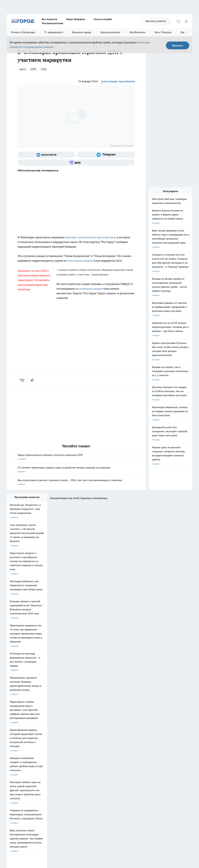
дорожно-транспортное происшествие (90, 237)
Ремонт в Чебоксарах (23, 32)
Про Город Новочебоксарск (19, 743)
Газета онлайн (103, 19)
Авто (23, 69)
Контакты (89, 765)
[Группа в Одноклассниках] (150, 748)
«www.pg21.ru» (28, 779)
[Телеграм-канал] (106, 155)
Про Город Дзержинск (16, 754)
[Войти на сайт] (186, 21)
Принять (178, 45)
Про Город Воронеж (95, 743)
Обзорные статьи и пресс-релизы (100, 769)
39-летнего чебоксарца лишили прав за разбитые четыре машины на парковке (76, 470)
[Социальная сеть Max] (76, 163)
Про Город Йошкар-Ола (70, 743)
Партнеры (89, 773)
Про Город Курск (41, 747)
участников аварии (80, 261)
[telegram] (33, 380)
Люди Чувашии (75, 19)
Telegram (10, 765)
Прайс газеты (13, 773)
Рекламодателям (53, 23)
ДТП (33, 69)
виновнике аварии (90, 289)
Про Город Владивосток (44, 754)
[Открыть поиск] (178, 21)
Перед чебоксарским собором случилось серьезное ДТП (76, 457)
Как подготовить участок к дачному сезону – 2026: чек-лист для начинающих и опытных (76, 482)
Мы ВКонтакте (138, 32)
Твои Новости (39, 743)
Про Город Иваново (122, 743)
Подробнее (103, 818)
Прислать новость (156, 21)
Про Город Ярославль (16, 747)
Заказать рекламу (110, 32)
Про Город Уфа (93, 747)
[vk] (22, 380)
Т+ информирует (54, 32)
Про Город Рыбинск (69, 747)
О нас (48, 765)
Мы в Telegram (163, 32)
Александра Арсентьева (118, 81)
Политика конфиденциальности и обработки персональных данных (36, 823)
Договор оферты (53, 769)
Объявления (12, 769)
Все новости (50, 19)
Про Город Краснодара (70, 754)
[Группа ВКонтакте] (46, 155)
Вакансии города (82, 32)
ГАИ (44, 69)
